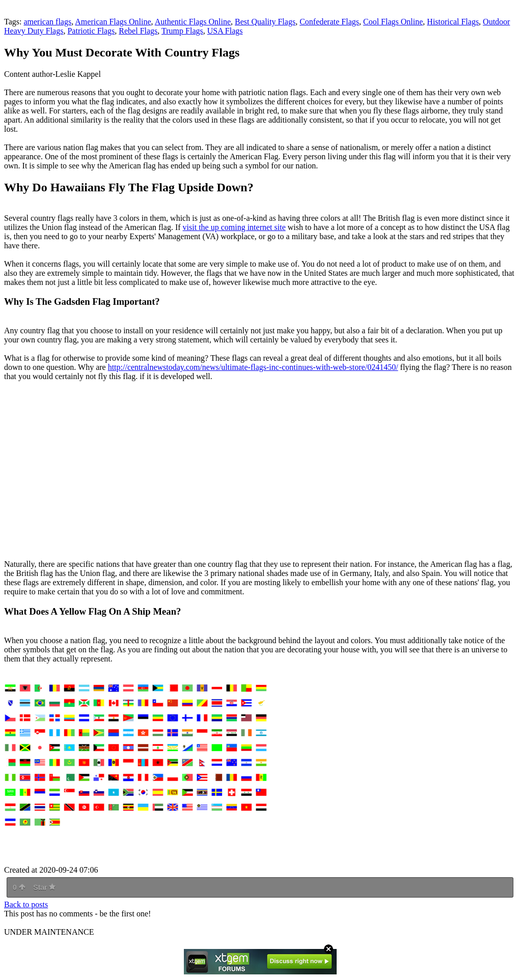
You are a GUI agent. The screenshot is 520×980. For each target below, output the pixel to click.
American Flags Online (113, 22)
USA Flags (225, 31)
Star (44, 887)
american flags (47, 22)
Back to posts (26, 904)
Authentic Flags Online (193, 22)
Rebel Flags (138, 31)
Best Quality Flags (265, 22)
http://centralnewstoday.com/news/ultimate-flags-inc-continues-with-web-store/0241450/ (253, 367)
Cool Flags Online (393, 22)
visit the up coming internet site (234, 227)
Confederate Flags (329, 22)
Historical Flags (453, 22)
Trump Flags (182, 31)
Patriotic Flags (91, 31)
